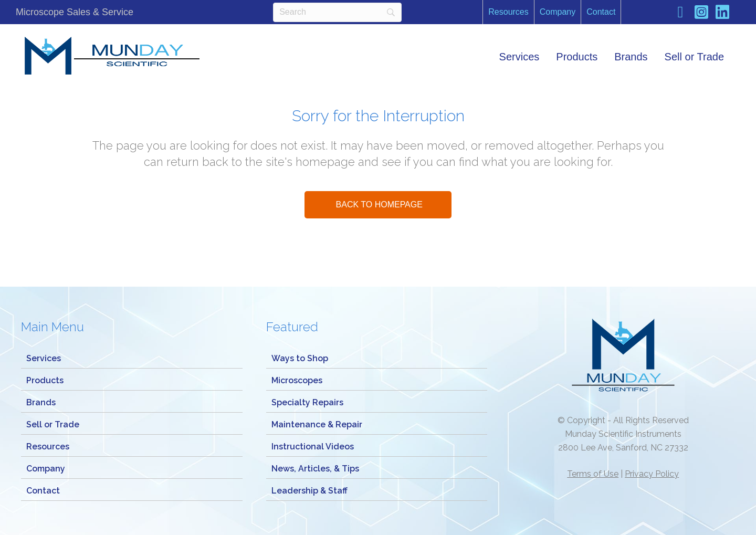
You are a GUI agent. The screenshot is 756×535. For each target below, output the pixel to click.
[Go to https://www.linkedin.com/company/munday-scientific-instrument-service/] (722, 13)
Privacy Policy (652, 474)
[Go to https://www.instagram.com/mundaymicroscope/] (701, 13)
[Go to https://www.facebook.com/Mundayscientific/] (680, 13)
